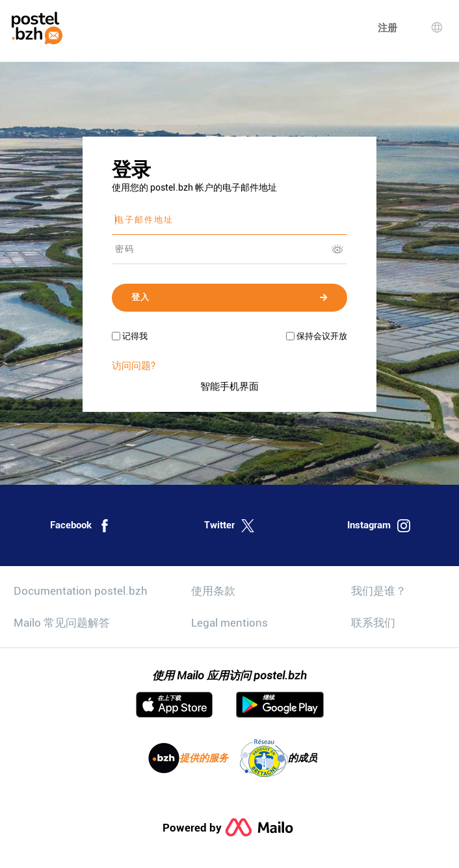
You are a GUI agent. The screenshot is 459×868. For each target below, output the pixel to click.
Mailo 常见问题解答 (62, 623)
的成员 (279, 758)
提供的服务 (188, 758)
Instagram (379, 526)
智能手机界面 (229, 387)
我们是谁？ (379, 591)
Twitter (229, 526)
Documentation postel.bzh (81, 591)
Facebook (81, 526)
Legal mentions (229, 623)
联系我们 (373, 623)
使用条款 (213, 591)
